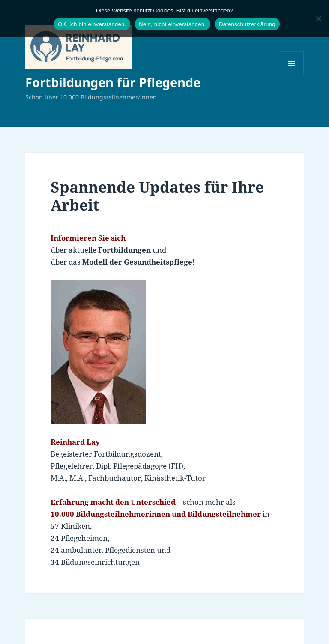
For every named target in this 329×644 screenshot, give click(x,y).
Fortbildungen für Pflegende (113, 82)
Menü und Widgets (292, 75)
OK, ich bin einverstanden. (92, 24)
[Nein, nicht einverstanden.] (318, 18)
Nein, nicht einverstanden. (172, 24)
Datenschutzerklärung (247, 24)
